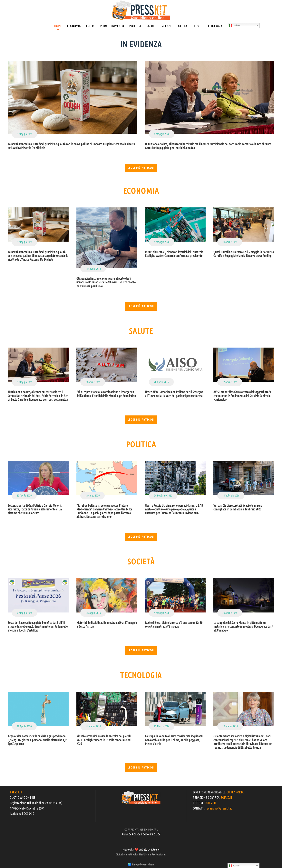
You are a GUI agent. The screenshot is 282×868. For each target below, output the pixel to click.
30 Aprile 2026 (230, 242)
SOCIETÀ (182, 26)
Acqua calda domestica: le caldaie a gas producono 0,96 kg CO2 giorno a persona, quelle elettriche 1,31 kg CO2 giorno (38, 740)
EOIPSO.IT (226, 798)
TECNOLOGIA (214, 26)
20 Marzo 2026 (230, 726)
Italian (234, 26)
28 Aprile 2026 (161, 382)
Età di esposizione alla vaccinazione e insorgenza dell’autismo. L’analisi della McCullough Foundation (106, 394)
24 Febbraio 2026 (163, 495)
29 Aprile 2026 (93, 382)
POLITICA (135, 26)
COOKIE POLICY (152, 834)
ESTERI (90, 26)
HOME (58, 26)
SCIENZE (166, 26)
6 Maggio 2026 (24, 134)
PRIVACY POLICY (131, 834)
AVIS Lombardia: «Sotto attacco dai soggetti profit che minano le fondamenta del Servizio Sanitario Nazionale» (242, 396)
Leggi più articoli (141, 168)
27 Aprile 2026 (230, 382)
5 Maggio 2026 (93, 269)
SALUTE (151, 26)
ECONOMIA (74, 26)
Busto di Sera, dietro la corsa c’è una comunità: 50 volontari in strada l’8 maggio (174, 625)
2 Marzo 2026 (92, 495)
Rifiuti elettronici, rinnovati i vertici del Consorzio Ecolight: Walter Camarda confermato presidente (174, 254)
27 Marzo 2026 (162, 726)
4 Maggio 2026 (162, 242)
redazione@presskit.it (219, 808)
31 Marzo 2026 (93, 726)
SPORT (197, 26)
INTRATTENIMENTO (112, 26)
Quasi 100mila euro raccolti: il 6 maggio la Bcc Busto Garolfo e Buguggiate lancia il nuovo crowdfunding (244, 254)
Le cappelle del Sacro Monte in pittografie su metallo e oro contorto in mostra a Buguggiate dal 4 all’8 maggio (243, 626)
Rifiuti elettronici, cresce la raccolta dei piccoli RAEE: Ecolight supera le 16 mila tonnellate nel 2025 (104, 740)
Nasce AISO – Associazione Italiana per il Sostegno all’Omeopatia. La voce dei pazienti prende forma (174, 394)
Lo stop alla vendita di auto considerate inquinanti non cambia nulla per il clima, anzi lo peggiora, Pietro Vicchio (174, 740)
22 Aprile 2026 (24, 495)
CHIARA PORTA (235, 792)
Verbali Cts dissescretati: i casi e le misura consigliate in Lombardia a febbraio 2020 (238, 507)
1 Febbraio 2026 (231, 495)
